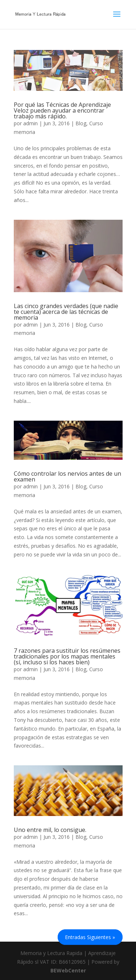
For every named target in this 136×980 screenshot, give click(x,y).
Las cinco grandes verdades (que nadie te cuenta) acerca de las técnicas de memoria (66, 312)
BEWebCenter (68, 970)
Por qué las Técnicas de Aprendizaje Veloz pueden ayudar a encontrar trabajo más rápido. (62, 110)
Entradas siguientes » (90, 937)
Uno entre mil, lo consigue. (50, 830)
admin (30, 123)
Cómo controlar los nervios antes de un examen (67, 476)
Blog (81, 123)
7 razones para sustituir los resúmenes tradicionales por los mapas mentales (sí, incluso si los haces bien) (67, 656)
